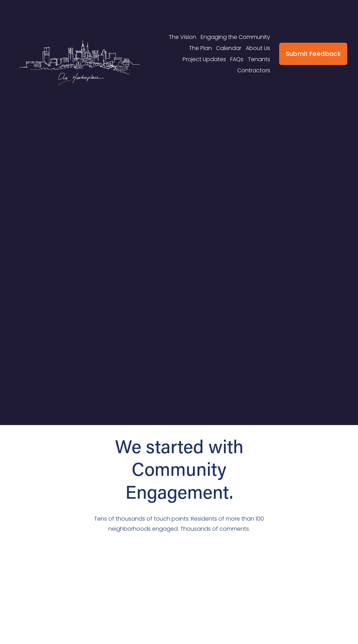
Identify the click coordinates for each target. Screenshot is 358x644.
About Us (258, 48)
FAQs (237, 59)
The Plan (200, 48)
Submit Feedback (313, 54)
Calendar (229, 48)
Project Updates (204, 59)
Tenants (259, 59)
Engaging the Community (235, 37)
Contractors (254, 70)
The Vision (182, 37)
